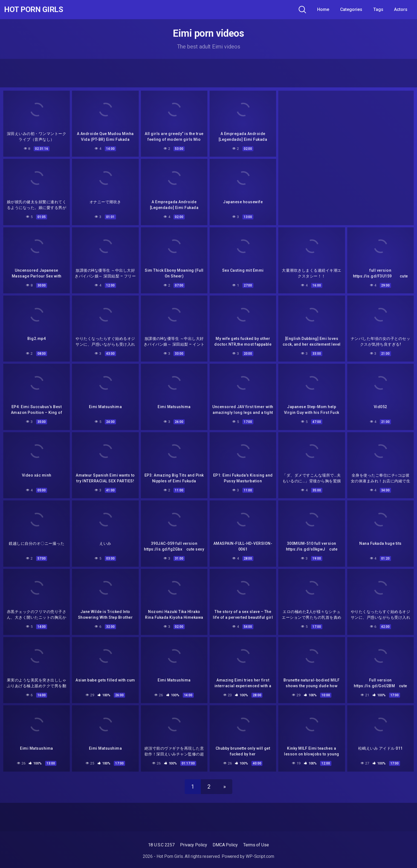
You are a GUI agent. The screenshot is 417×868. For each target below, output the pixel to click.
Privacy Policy (194, 845)
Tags (378, 9)
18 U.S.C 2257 (161, 845)
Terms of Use (256, 845)
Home (323, 9)
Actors (401, 9)
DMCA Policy (225, 845)
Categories (351, 9)
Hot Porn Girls (34, 10)
